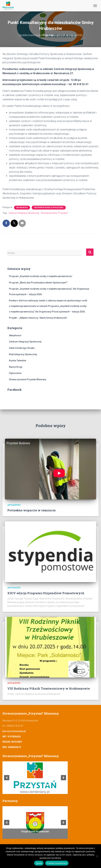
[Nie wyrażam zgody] (97, 856)
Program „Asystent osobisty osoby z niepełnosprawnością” (41, 276)
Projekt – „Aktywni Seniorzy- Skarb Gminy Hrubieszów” (38, 318)
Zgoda (39, 863)
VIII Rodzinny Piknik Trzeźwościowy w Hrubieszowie (49, 688)
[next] (63, 778)
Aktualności (22, 208)
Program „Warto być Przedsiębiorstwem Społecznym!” (38, 283)
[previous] (7, 778)
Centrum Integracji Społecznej (49, 208)
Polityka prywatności (57, 863)
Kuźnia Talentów (18, 361)
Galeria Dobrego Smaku (22, 348)
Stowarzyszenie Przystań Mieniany (28, 379)
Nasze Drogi (16, 367)
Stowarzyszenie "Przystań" (55, 213)
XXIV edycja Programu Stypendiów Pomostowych (46, 593)
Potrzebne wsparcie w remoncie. (32, 510)
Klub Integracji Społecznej (23, 354)
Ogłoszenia (15, 373)
